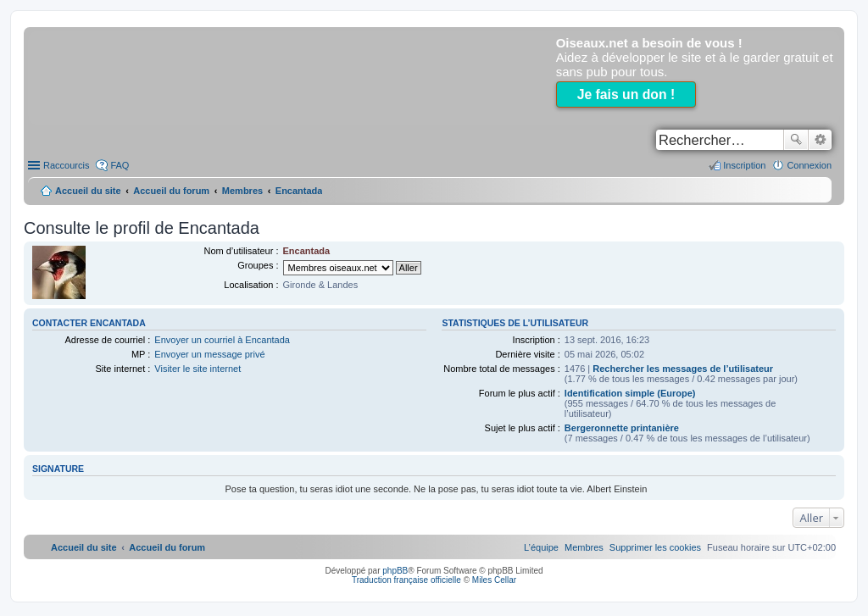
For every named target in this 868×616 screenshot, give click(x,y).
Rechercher (796, 140)
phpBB (395, 571)
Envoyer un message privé (209, 354)
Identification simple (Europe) (630, 393)
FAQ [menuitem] (120, 165)
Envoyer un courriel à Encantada (222, 340)
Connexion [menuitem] (809, 165)
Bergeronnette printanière (622, 428)
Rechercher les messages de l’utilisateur (683, 369)
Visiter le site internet (198, 369)
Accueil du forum (171, 191)
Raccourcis (66, 165)
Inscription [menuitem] (744, 165)
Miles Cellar (494, 580)
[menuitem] (655, 547)
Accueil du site (88, 191)
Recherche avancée (820, 140)
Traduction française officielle (406, 580)
